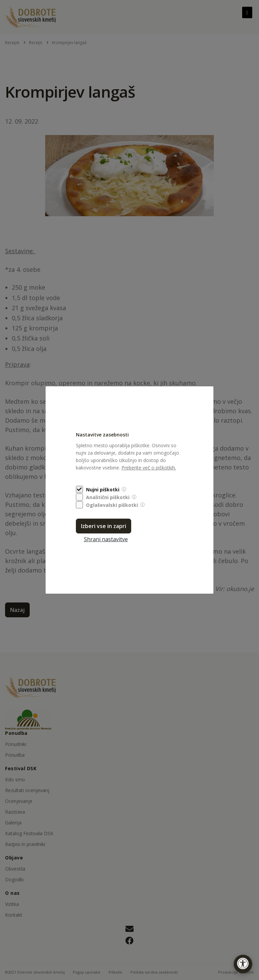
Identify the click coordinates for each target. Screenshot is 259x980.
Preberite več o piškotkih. (149, 468)
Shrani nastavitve (106, 539)
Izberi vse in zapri (104, 526)
